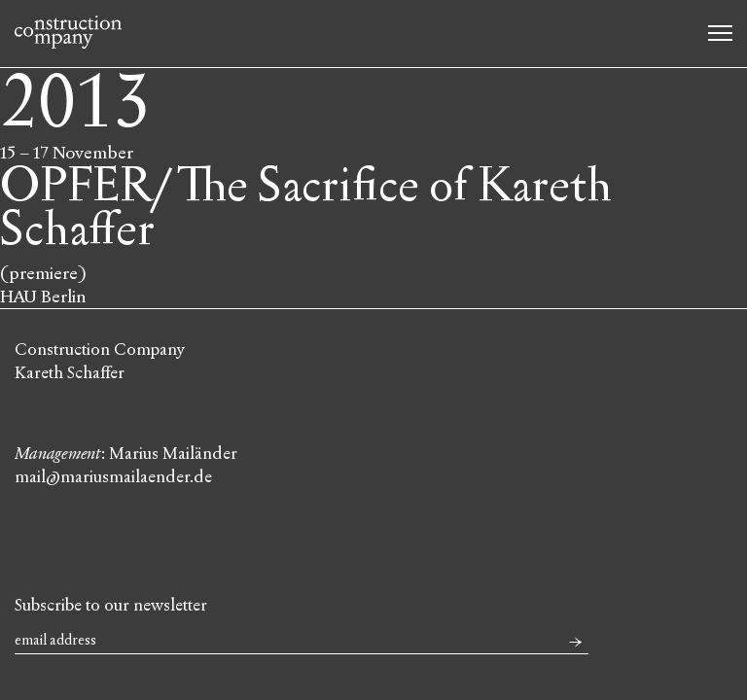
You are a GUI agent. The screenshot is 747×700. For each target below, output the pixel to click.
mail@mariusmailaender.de (113, 477)
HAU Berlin (43, 297)
